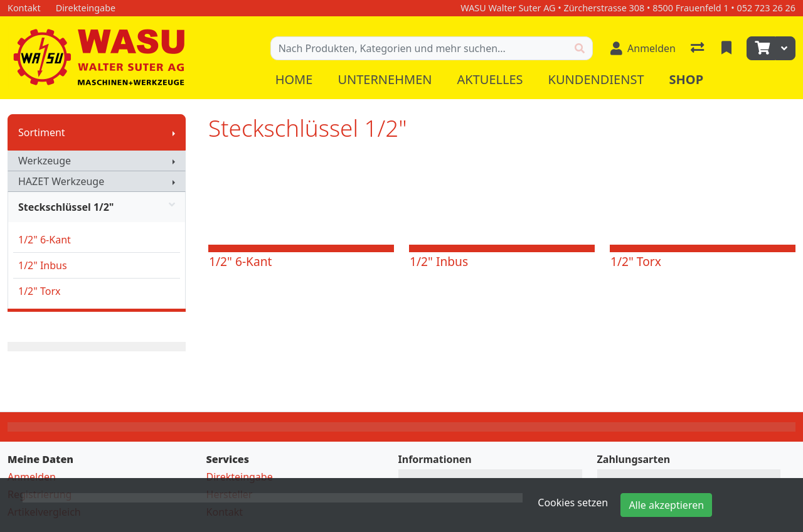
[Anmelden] (643, 48)
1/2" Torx (39, 291)
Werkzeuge (45, 161)
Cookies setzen (573, 503)
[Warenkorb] (761, 48)
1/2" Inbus (43, 265)
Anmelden (32, 477)
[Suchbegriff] (419, 48)
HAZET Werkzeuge (61, 181)
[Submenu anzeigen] (174, 132)
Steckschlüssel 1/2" (97, 207)
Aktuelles (490, 79)
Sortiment (42, 132)
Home (294, 79)
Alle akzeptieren (666, 505)
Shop (687, 79)
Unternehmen (385, 79)
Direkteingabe (240, 477)
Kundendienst (596, 79)
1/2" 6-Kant (45, 240)
